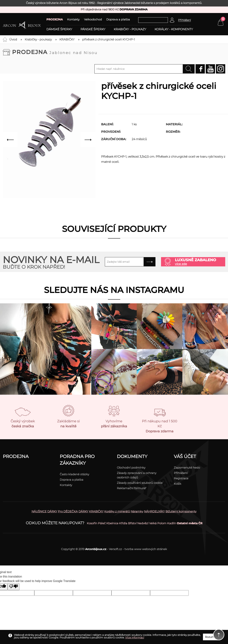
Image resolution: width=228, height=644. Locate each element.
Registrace (181, 478)
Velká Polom (158, 523)
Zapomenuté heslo (187, 468)
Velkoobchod (93, 19)
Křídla (123, 523)
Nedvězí (143, 523)
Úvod (13, 39)
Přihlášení (181, 473)
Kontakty (73, 19)
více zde (181, 264)
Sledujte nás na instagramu (114, 290)
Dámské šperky (59, 29)
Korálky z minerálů (117, 511)
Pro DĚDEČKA (68, 511)
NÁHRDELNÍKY (154, 511)
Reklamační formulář (132, 488)
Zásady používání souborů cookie (140, 483)
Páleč (102, 523)
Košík (178, 484)
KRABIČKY (67, 39)
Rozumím (211, 637)
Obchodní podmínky (131, 468)
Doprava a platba (118, 19)
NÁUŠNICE (39, 511)
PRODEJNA (55, 19)
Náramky (137, 511)
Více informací (135, 638)
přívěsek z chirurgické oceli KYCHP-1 (109, 39)
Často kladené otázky (74, 474)
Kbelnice (112, 523)
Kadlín (172, 523)
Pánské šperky (93, 29)
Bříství (132, 523)
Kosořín (92, 523)
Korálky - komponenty (174, 29)
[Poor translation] (14, 587)
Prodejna (55, 52)
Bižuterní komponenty (181, 511)
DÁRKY (52, 511)
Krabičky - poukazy (130, 29)
